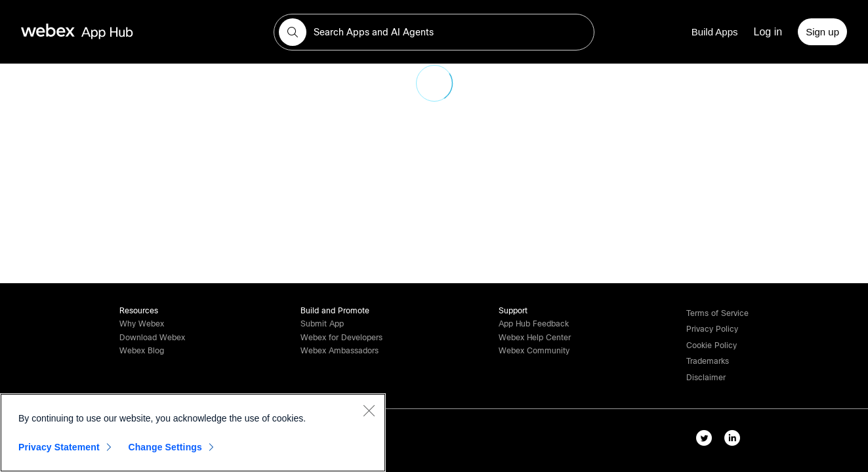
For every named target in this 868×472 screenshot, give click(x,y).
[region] (193, 433)
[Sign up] (822, 32)
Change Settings (165, 447)
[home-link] (102, 32)
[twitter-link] (707, 441)
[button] (293, 32)
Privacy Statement (59, 447)
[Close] (369, 410)
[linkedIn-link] (735, 441)
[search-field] (434, 32)
